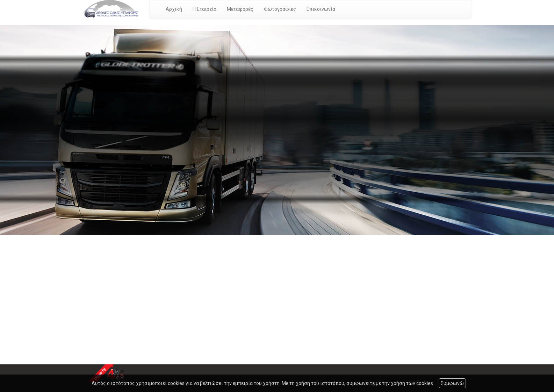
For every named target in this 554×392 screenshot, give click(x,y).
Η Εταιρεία (204, 9)
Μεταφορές (240, 9)
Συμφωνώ (452, 383)
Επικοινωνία (321, 9)
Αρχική (174, 9)
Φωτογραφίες (280, 9)
